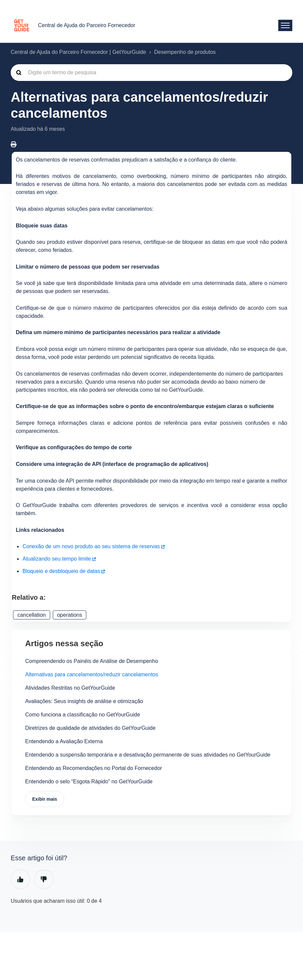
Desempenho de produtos (185, 52)
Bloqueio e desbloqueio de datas (61, 571)
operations (70, 615)
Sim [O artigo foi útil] (20, 879)
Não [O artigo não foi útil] (44, 879)
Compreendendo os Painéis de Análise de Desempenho (92, 661)
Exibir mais (45, 799)
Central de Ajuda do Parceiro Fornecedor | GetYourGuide (78, 52)
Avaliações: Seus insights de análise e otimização (84, 701)
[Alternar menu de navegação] (285, 25)
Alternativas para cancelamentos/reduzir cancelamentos (92, 674)
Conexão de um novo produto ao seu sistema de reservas (91, 546)
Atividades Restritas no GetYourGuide (70, 688)
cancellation (32, 615)
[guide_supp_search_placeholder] (151, 73)
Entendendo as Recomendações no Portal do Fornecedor (93, 768)
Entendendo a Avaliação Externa (64, 741)
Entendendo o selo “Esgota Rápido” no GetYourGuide (89, 781)
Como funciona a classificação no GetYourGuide (83, 715)
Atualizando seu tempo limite (57, 559)
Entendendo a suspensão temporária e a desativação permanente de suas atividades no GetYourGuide (148, 755)
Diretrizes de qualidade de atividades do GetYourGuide (90, 728)
